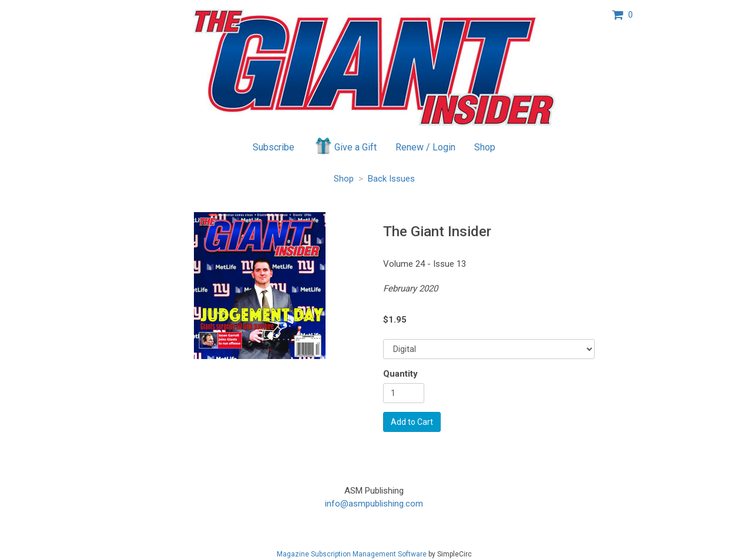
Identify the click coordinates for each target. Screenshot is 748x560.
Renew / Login (425, 147)
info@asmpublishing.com (374, 504)
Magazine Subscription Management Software (352, 554)
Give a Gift (345, 146)
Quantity (400, 374)
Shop (485, 147)
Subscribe (274, 147)
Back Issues (391, 179)
